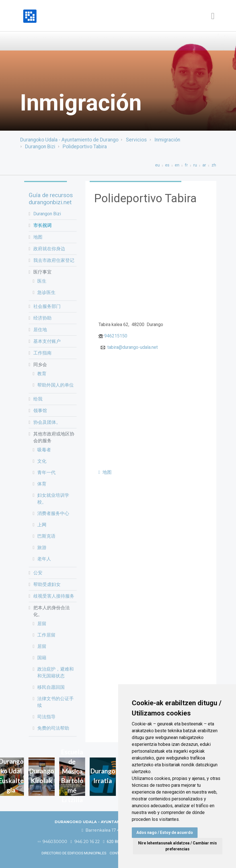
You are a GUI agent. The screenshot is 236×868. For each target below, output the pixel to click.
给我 (38, 399)
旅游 (42, 547)
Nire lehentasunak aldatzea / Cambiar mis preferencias (177, 846)
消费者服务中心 (53, 513)
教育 (42, 374)
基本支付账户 (47, 341)
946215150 (116, 336)
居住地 (40, 330)
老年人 (44, 559)
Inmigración (167, 140)
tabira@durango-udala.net (133, 347)
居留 (42, 624)
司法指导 (46, 717)
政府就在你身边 (49, 249)
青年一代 (46, 472)
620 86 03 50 (117, 842)
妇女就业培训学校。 (53, 499)
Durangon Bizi (40, 147)
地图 (38, 237)
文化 (42, 461)
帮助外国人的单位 (56, 385)
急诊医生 (46, 292)
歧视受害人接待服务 (54, 596)
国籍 (42, 658)
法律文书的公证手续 (56, 702)
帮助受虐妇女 (47, 584)
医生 (42, 281)
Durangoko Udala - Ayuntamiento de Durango (69, 140)
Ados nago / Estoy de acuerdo (165, 832)
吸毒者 (44, 450)
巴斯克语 (46, 536)
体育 (42, 484)
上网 (42, 525)
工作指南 (42, 353)
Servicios (136, 140)
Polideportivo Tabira (85, 147)
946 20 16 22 (85, 842)
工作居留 (46, 635)
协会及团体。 (47, 422)
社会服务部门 (47, 306)
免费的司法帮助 (53, 728)
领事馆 (40, 411)
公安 (38, 573)
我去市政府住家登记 (54, 260)
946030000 (53, 842)
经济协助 (42, 318)
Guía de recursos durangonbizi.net (51, 199)
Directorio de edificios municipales (74, 853)
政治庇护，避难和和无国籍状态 (56, 672)
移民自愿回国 (51, 687)
